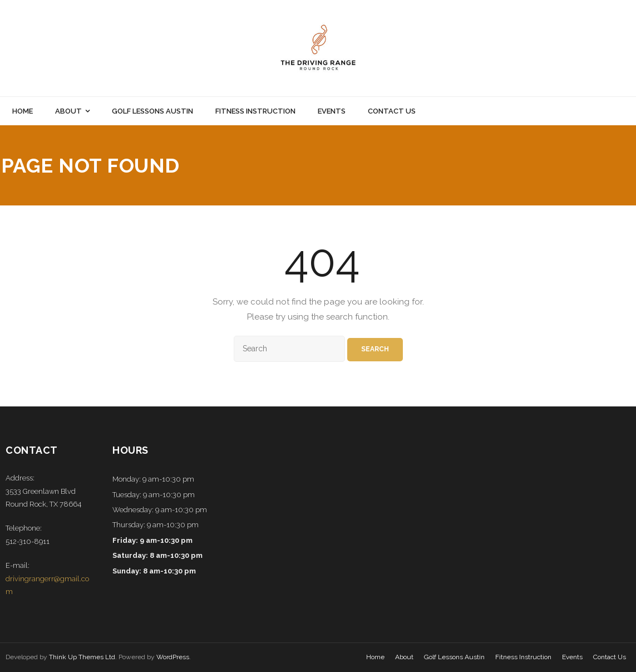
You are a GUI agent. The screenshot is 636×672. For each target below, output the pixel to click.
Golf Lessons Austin (454, 657)
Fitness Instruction (523, 657)
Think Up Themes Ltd (82, 657)
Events (572, 657)
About (404, 657)
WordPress (173, 657)
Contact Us (610, 657)
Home (375, 657)
